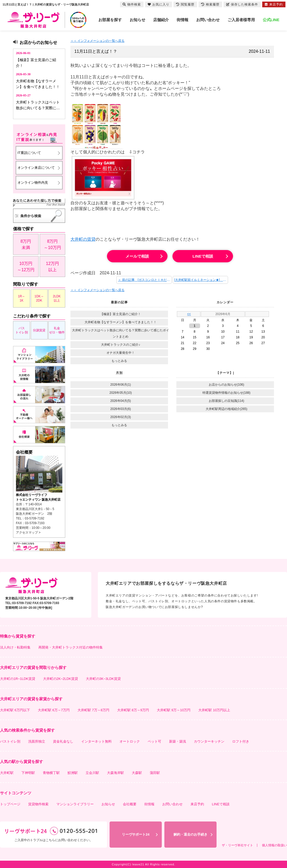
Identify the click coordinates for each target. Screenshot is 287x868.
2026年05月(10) (121, 393)
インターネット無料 (96, 741)
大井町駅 (7, 773)
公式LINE (271, 20)
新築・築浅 (178, 741)
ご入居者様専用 (241, 20)
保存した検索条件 (242, 4)
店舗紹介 (161, 20)
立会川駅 (92, 773)
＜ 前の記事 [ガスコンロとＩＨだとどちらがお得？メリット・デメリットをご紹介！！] (145, 280)
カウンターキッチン (209, 741)
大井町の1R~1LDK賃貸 (18, 679)
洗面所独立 (37, 741)
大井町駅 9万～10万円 (174, 710)
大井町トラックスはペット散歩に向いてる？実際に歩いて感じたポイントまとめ (121, 333)
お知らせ (137, 20)
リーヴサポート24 (136, 834)
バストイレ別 (22, 330)
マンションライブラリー (75, 804)
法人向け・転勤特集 (15, 647)
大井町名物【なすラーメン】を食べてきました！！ (121, 322)
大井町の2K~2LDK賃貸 (61, 679)
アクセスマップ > (28, 533)
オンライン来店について (36, 168)
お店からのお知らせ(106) (226, 385)
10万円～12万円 (26, 267)
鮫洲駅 (73, 773)
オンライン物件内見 (33, 183)
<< (189, 314)
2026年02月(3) (121, 417)
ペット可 (154, 741)
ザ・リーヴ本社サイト (237, 845)
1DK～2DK (39, 298)
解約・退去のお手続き (190, 834)
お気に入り (159, 4)
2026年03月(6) (121, 409)
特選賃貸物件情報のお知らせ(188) (226, 393)
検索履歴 (210, 4)
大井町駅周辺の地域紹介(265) (226, 409)
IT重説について (29, 153)
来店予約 (197, 804)
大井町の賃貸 (83, 239)
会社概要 (130, 804)
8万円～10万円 (52, 244)
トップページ (10, 804)
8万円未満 (26, 244)
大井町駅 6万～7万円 (54, 710)
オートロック (130, 741)
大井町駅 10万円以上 (214, 710)
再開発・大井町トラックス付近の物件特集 (71, 647)
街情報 (183, 20)
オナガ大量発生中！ (121, 353)
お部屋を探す (110, 20)
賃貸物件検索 (38, 804)
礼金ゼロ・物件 (57, 330)
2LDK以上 (57, 298)
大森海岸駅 (115, 773)
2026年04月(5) (121, 401)
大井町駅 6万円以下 (15, 710)
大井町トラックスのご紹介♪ (121, 345)
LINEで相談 (203, 256)
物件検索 (132, 4)
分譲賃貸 (39, 330)
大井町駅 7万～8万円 (93, 710)
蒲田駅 (155, 773)
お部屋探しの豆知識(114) (226, 401)
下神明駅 (28, 773)
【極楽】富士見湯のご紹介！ (121, 314)
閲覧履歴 (185, 4)
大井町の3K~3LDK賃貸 (103, 679)
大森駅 (137, 773)
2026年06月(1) (121, 385)
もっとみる (119, 361)
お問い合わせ (208, 20)
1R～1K (22, 298)
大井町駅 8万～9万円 (133, 710)
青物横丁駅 (51, 773)
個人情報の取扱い (274, 845)
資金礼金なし (63, 741)
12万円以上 (52, 267)
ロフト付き (241, 741)
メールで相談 (137, 256)
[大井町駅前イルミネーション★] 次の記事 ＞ (201, 280)
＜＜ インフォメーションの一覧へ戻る (97, 41)
